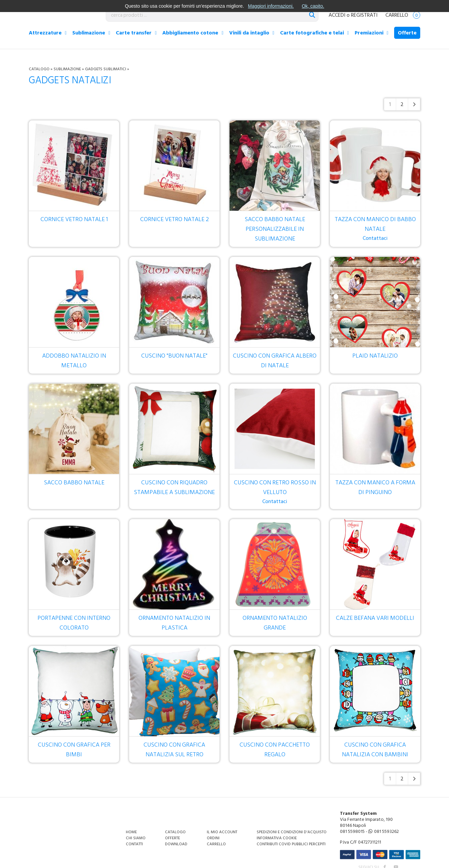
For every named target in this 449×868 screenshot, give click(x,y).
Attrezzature (45, 33)
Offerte (407, 33)
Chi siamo (136, 838)
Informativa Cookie (277, 838)
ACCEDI (337, 15)
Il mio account (222, 832)
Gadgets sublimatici (106, 69)
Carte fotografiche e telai (312, 33)
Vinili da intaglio (249, 33)
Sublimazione (89, 33)
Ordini (213, 838)
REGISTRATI (364, 15)
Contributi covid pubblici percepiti (291, 844)
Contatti (134, 844)
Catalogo (39, 69)
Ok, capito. (313, 6)
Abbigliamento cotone (190, 33)
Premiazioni (369, 33)
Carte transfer (134, 33)
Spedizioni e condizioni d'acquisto (292, 832)
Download (176, 844)
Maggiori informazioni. (271, 6)
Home (131, 832)
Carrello (403, 15)
